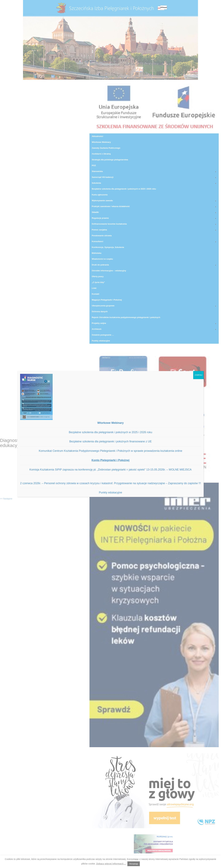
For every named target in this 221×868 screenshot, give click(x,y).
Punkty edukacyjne (110, 492)
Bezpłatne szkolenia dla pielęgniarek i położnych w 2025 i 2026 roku (110, 432)
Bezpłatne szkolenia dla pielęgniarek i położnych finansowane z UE (110, 441)
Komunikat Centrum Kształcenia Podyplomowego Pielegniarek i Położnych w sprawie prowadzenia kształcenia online (111, 451)
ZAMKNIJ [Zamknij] (198, 375)
